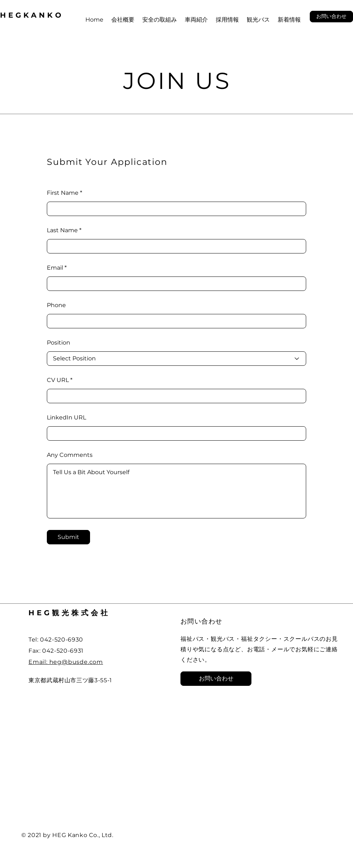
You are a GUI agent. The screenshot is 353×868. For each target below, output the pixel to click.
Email (55, 268)
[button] (331, 17)
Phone (56, 305)
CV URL (58, 380)
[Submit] (68, 537)
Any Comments (70, 455)
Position (59, 343)
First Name (63, 193)
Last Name (62, 230)
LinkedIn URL (66, 418)
